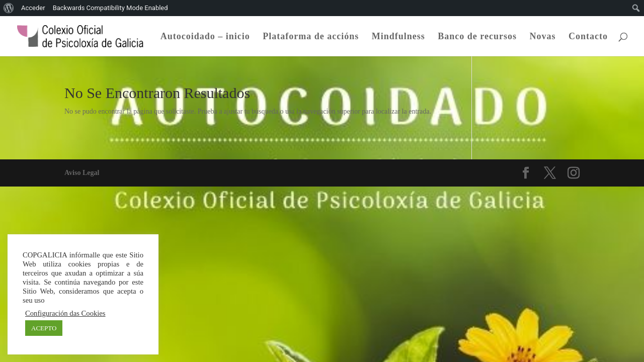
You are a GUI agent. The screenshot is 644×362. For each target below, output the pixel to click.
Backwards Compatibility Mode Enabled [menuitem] (110, 8)
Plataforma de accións (311, 37)
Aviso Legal (82, 173)
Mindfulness (398, 37)
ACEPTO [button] (44, 328)
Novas (542, 37)
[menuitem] (9, 8)
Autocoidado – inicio (205, 37)
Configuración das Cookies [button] (65, 313)
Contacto (588, 37)
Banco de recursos (477, 37)
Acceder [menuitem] (33, 8)
